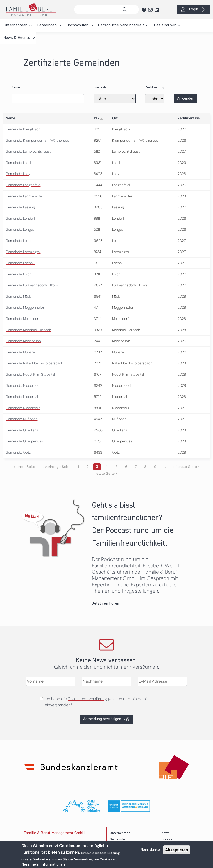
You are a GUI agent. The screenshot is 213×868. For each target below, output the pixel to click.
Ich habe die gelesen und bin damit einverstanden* (97, 702)
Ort (115, 118)
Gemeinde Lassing (20, 207)
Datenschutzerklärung (87, 699)
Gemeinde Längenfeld (23, 185)
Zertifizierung (155, 88)
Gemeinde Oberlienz (22, 430)
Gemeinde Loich (19, 274)
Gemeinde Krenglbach (23, 129)
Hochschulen (77, 25)
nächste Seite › (186, 467)
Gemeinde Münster (21, 352)
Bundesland (102, 88)
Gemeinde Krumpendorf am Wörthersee (37, 140)
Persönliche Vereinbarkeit (121, 25)
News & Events (17, 38)
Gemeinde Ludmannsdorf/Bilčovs (32, 285)
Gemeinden (47, 25)
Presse (167, 840)
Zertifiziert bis (189, 118)
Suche (126, 10)
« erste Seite (25, 467)
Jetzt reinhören (105, 604)
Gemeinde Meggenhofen (25, 307)
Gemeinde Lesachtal (22, 241)
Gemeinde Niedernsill (23, 397)
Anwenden (186, 99)
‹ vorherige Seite (56, 467)
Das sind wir (165, 25)
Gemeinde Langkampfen (25, 196)
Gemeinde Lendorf (20, 218)
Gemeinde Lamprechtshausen (30, 151)
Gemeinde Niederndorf (24, 385)
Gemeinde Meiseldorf (23, 319)
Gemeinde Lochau (20, 263)
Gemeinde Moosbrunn (23, 341)
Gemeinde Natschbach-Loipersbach (34, 363)
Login (194, 9)
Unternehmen (15, 25)
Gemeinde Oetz (18, 452)
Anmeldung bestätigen (102, 719)
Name (16, 88)
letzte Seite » (106, 473)
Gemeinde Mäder (19, 296)
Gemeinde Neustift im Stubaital (30, 374)
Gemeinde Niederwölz (23, 408)
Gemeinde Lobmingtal (23, 252)
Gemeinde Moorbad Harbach (28, 330)
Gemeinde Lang (18, 174)
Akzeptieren (177, 850)
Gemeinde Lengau (20, 229)
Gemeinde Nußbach (22, 419)
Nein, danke (150, 850)
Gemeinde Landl (18, 163)
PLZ (98, 118)
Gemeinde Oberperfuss (24, 441)
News (166, 833)
